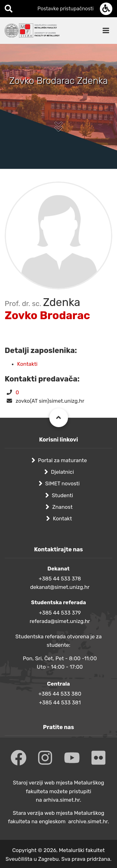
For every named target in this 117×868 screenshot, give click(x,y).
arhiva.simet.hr (62, 800)
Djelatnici (62, 472)
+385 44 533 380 (60, 694)
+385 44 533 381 (60, 702)
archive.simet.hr (88, 821)
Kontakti (27, 364)
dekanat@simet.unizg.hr (60, 587)
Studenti (62, 495)
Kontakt (62, 518)
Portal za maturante (63, 460)
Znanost (62, 507)
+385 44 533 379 (60, 613)
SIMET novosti (63, 483)
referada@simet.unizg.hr (60, 621)
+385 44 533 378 (60, 579)
